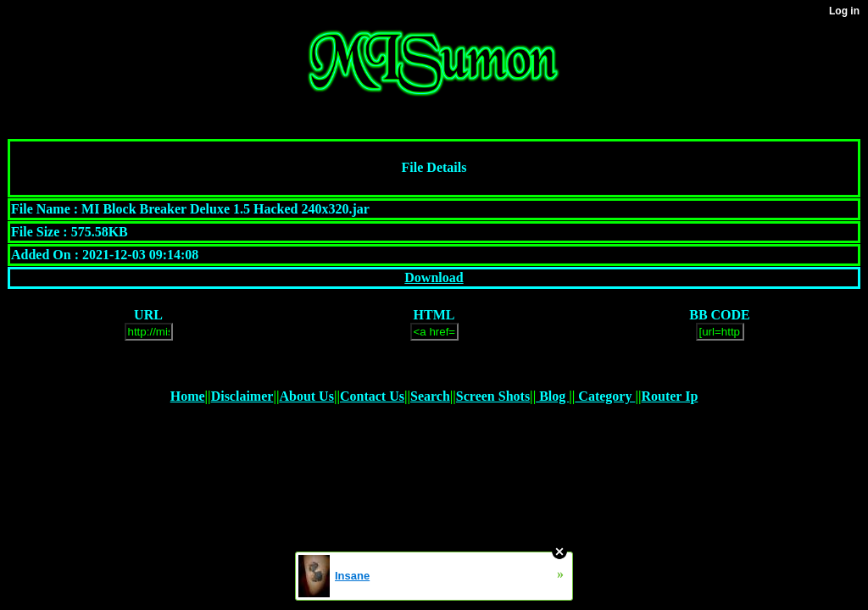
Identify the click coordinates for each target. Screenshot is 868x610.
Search (430, 396)
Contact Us (372, 396)
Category (605, 396)
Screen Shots (493, 396)
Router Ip (669, 396)
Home (188, 396)
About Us (306, 396)
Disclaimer (242, 396)
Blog (552, 396)
